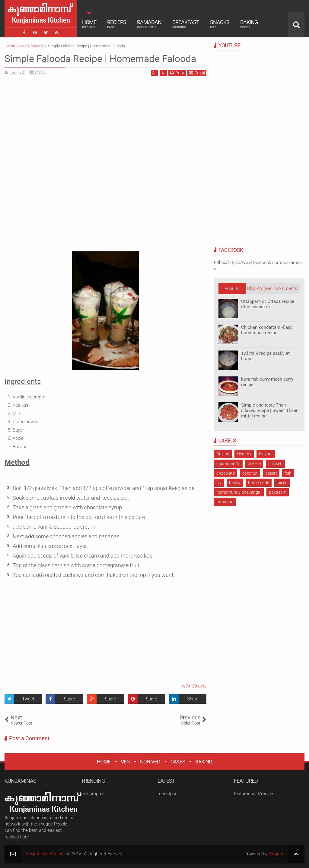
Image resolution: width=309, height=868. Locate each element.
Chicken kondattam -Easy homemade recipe (267, 330)
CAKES (178, 762)
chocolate (226, 473)
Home (89, 24)
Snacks (220, 24)
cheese (254, 464)
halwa (235, 483)
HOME (104, 762)
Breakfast (186, 24)
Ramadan (149, 24)
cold (185, 686)
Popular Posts (232, 290)
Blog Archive (259, 288)
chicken (275, 464)
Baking (249, 24)
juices (282, 483)
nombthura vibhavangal (239, 492)
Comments (286, 288)
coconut (250, 473)
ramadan (225, 502)
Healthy (244, 454)
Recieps (117, 24)
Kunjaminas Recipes (46, 854)
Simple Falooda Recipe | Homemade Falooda (100, 59)
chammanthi (228, 464)
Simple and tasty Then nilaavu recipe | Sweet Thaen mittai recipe (270, 410)
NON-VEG (150, 762)
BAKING (204, 762)
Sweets (199, 686)
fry (219, 483)
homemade (259, 483)
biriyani (266, 454)
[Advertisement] (55, 123)
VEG (125, 762)
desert (271, 473)
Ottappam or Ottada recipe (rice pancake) (268, 304)
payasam (278, 492)
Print (177, 73)
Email (197, 73)
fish (288, 473)
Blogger (276, 854)
